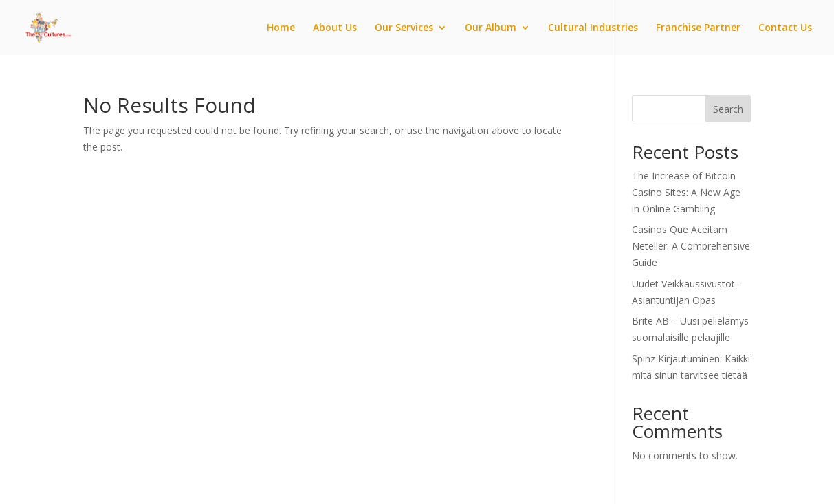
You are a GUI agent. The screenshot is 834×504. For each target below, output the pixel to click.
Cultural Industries (593, 28)
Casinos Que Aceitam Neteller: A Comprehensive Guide (691, 246)
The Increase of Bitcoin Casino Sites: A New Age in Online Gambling (686, 192)
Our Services (404, 28)
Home (281, 28)
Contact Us (785, 28)
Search (728, 109)
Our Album (491, 28)
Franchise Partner (698, 28)
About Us (335, 28)
